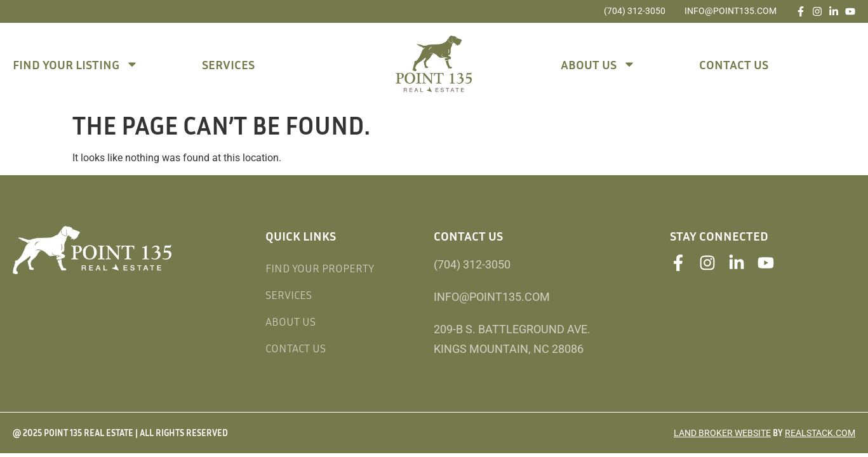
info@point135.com (731, 11)
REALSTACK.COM (820, 433)
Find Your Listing (76, 64)
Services (228, 64)
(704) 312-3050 (635, 11)
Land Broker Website (722, 433)
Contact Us (734, 64)
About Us (598, 64)
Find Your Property (320, 268)
